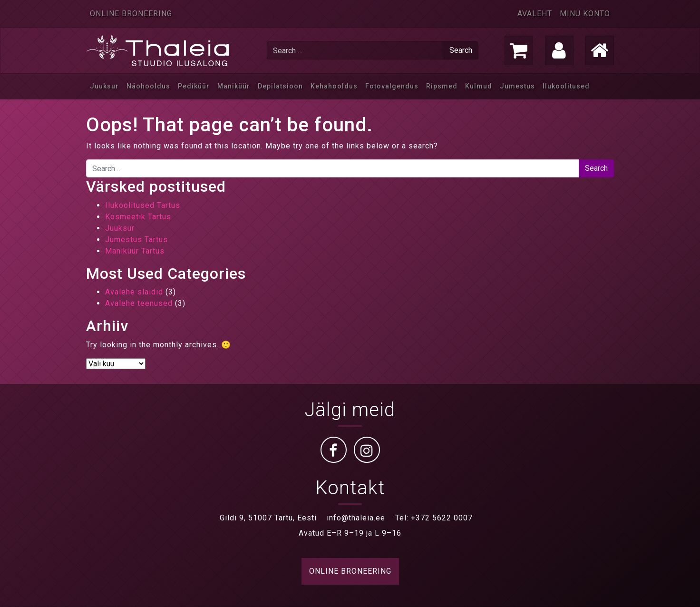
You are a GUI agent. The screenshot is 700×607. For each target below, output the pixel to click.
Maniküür (234, 86)
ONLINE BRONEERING (350, 571)
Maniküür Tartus (135, 251)
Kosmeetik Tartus (138, 217)
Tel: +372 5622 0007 (434, 518)
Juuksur (104, 86)
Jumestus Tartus (136, 240)
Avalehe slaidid (134, 292)
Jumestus (517, 86)
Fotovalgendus (392, 86)
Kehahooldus (334, 86)
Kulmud (479, 86)
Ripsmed (442, 86)
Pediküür (194, 86)
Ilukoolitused (566, 86)
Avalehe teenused (139, 303)
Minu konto (585, 14)
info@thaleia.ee (356, 518)
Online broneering (131, 14)
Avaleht (535, 14)
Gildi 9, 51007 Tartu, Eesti (268, 518)
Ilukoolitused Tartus (143, 205)
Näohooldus (148, 86)
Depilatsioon (280, 86)
